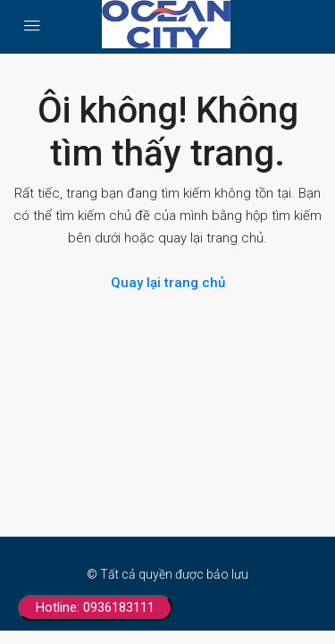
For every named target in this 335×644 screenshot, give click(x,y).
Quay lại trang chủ (168, 283)
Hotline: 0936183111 (95, 607)
